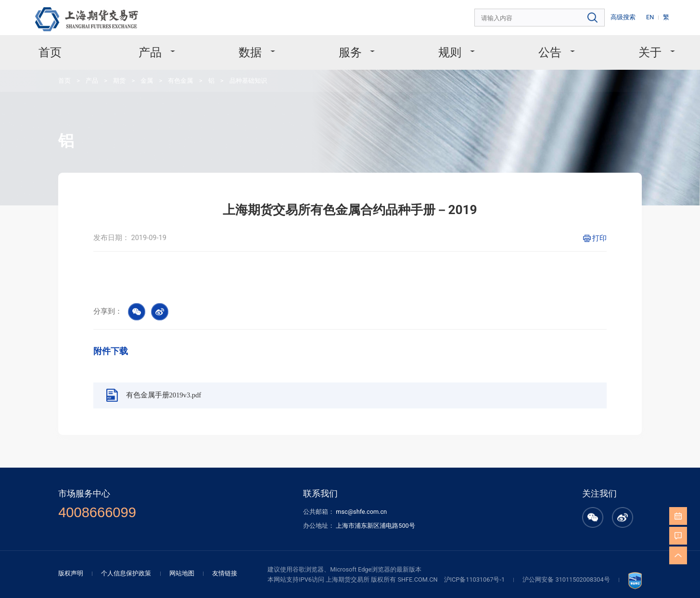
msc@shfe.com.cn (361, 465)
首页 (77, 47)
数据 (261, 47)
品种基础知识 (227, 73)
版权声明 (96, 522)
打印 (577, 217)
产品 (170, 47)
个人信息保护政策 (147, 522)
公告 (533, 47)
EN (655, 16)
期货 (109, 73)
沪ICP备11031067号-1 (461, 528)
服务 (351, 47)
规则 (442, 47)
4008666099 (120, 466)
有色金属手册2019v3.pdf (180, 359)
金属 (134, 73)
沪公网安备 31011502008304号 (545, 528)
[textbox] (554, 17)
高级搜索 (630, 16)
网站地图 (198, 522)
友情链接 (238, 522)
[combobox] (554, 17)
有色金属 (165, 73)
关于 (624, 47)
